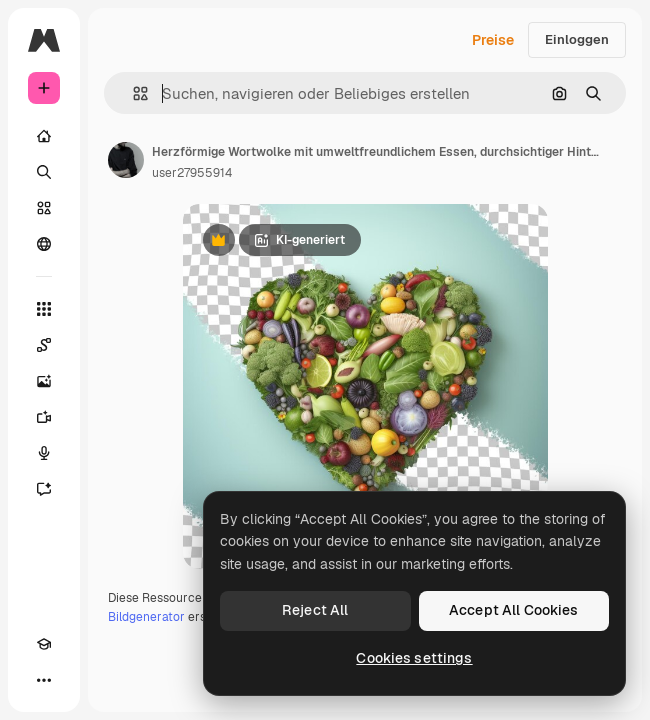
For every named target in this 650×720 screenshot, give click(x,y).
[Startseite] (44, 136)
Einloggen (577, 39)
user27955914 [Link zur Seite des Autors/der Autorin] (192, 173)
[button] (132, 93)
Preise (493, 40)
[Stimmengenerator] (44, 453)
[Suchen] (44, 172)
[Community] (44, 244)
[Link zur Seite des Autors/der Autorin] (126, 160)
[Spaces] (44, 345)
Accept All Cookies (514, 610)
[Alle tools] (44, 309)
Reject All (315, 610)
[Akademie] (44, 644)
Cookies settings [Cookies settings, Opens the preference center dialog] (414, 658)
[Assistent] (44, 489)
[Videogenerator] (44, 417)
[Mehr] (44, 680)
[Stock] (44, 208)
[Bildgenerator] (44, 381)
